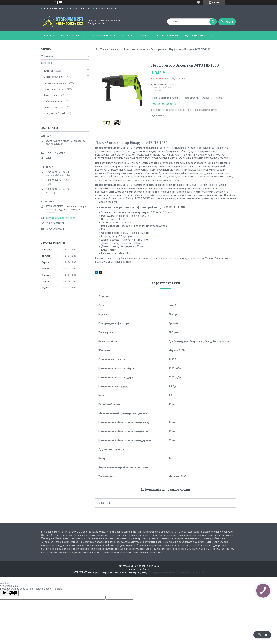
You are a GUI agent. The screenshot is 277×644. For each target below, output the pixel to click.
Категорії (46, 63)
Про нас (143, 35)
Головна (49, 35)
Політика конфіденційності (190, 572)
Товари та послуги (111, 49)
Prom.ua (155, 566)
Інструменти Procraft (55, 113)
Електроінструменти (136, 49)
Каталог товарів (70, 35)
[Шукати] (213, 22)
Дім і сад (48, 71)
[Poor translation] (13, 593)
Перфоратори (159, 49)
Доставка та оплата (103, 35)
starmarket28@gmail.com (60, 218)
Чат (262, 635)
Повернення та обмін (167, 35)
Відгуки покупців (196, 35)
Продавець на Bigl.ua (139, 569)
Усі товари (47, 56)
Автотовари (51, 95)
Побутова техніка (53, 101)
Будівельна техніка (54, 89)
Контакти (127, 35)
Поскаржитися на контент (162, 572)
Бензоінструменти (54, 77)
